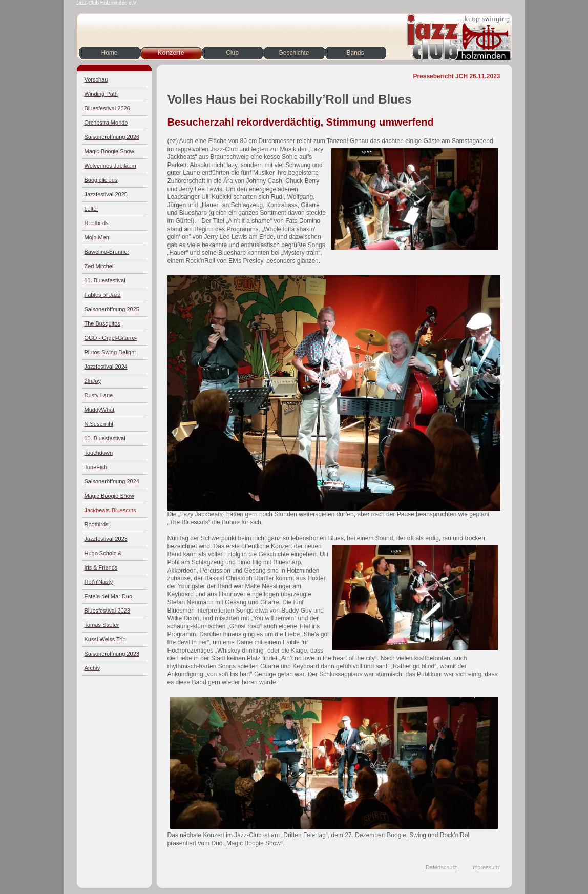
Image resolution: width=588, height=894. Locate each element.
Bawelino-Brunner (107, 252)
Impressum (485, 867)
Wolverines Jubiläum (110, 166)
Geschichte (293, 53)
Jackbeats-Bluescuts (110, 510)
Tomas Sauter (102, 625)
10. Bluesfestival (105, 438)
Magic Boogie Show (109, 151)
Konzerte (171, 53)
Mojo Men (97, 237)
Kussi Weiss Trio (105, 639)
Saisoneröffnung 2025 (112, 309)
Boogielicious (101, 180)
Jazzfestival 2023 (106, 539)
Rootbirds (97, 223)
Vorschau (96, 79)
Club (232, 53)
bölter (92, 209)
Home (109, 53)
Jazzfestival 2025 (106, 194)
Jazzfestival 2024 (106, 367)
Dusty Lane (99, 395)
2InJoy (93, 381)
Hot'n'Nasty (99, 582)
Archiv (92, 668)
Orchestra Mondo (106, 123)
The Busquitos (102, 323)
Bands (355, 53)
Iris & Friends (101, 567)
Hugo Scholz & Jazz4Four (103, 555)
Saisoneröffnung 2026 (112, 137)
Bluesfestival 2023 (107, 611)
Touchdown (99, 453)
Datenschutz (441, 867)
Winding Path (101, 94)
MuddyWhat (100, 410)
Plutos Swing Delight (110, 352)
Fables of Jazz (103, 295)
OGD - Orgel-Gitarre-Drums (111, 340)
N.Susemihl (99, 424)
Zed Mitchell (100, 266)
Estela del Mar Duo (109, 596)
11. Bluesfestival (105, 280)
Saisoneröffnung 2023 (112, 654)
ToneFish (96, 467)
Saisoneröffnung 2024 (112, 481)
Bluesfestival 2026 (107, 108)
